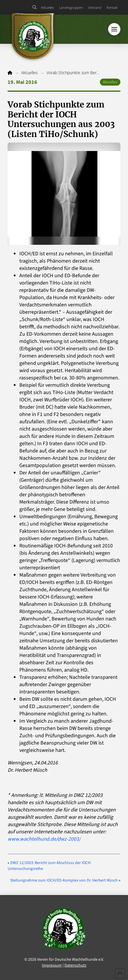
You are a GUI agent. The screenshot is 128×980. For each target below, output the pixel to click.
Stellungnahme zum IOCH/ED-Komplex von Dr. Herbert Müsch (64, 880)
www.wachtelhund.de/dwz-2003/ (44, 839)
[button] (35, 7)
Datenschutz (75, 965)
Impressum (52, 965)
